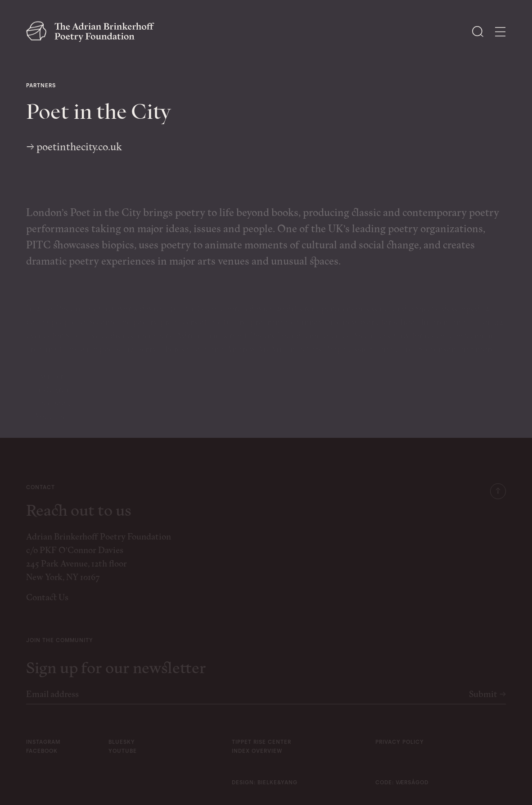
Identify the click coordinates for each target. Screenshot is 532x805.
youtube (123, 757)
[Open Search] (478, 31)
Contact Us (47, 604)
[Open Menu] (500, 32)
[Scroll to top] (498, 497)
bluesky (122, 748)
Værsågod (412, 789)
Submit (487, 701)
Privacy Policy (400, 748)
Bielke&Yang (277, 789)
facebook (42, 757)
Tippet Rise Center (261, 748)
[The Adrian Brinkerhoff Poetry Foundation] (92, 31)
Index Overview (257, 757)
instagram (43, 748)
